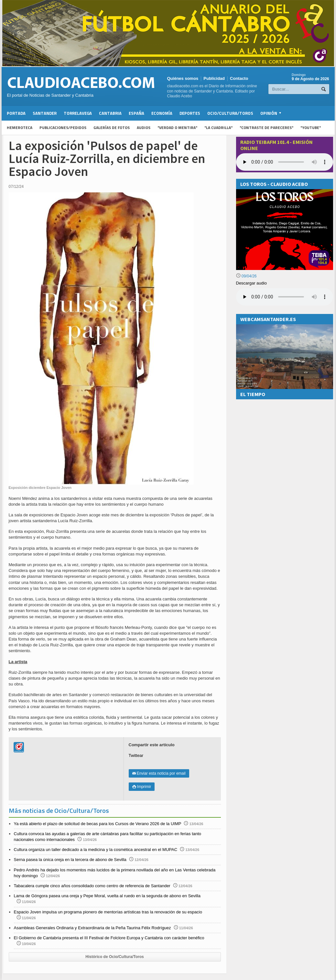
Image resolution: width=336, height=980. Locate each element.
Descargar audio (251, 283)
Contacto (239, 78)
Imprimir (142, 787)
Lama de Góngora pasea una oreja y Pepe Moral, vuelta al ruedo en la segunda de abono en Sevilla (107, 896)
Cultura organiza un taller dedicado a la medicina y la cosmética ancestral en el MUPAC (96, 850)
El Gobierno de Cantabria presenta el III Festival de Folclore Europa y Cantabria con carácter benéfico (109, 938)
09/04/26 (246, 276)
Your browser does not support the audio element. (285, 162)
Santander (45, 113)
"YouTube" (311, 128)
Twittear (136, 755)
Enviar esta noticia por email (159, 773)
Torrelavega (78, 113)
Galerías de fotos (112, 128)
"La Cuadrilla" (218, 128)
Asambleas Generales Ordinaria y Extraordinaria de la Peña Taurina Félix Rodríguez (92, 928)
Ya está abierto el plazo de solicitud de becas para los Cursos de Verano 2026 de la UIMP (98, 824)
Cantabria (110, 113)
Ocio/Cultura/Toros (230, 113)
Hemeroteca (20, 128)
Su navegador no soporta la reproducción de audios (285, 297)
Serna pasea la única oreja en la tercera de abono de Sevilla (70, 860)
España (136, 113)
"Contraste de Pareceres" (266, 128)
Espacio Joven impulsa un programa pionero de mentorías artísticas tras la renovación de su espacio (108, 912)
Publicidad (214, 78)
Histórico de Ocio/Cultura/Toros (114, 957)
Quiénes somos (183, 78)
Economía (162, 113)
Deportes (190, 113)
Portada (16, 113)
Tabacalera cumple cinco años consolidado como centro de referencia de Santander (92, 886)
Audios (144, 128)
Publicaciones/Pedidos (63, 128)
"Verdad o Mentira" (177, 128)
